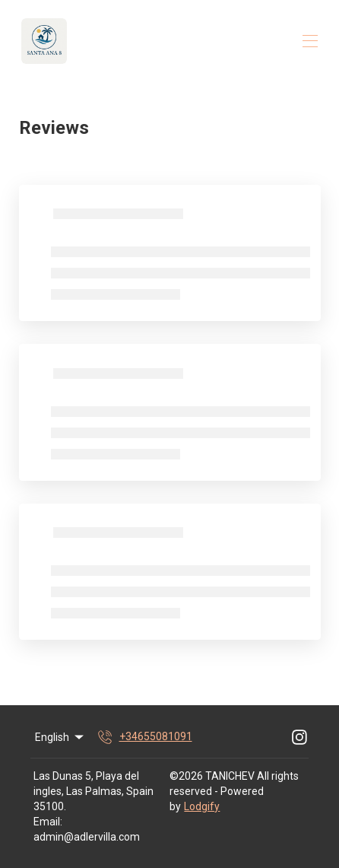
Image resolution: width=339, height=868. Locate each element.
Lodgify (202, 806)
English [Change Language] (60, 737)
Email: (48, 822)
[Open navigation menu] (310, 41)
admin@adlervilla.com (87, 837)
